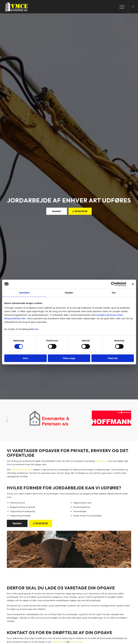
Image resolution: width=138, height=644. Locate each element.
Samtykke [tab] (24, 293)
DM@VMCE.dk (58, 642)
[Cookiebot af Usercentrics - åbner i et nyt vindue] (113, 284)
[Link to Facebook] (133, 7)
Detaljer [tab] (69, 293)
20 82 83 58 (76, 642)
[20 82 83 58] (80, 211)
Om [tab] (114, 293)
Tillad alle (113, 358)
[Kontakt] (57, 211)
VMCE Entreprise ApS (22, 470)
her (37, 329)
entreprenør (101, 461)
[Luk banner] (133, 284)
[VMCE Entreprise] (16, 7)
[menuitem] (120, 7)
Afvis (26, 358)
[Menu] (120, 7)
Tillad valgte (69, 358)
